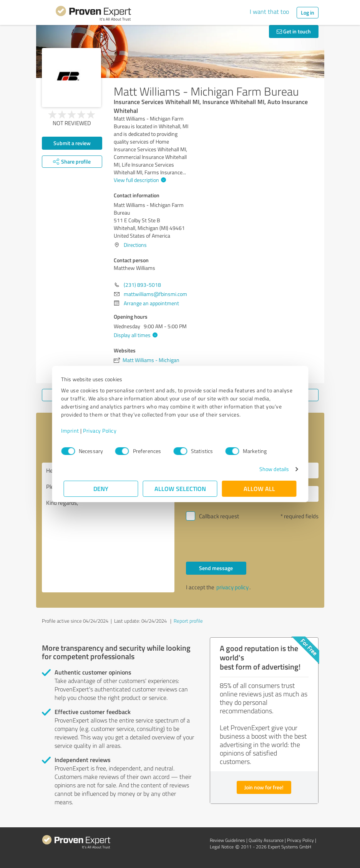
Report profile (188, 621)
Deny (101, 489)
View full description (139, 180)
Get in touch (294, 31)
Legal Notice (222, 847)
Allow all (259, 489)
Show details (271, 469)
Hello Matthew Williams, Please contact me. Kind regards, (108, 527)
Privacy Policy (102, 431)
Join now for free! (264, 787)
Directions (135, 245)
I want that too (269, 12)
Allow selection (180, 489)
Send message (216, 568)
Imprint (73, 431)
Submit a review (72, 143)
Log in (308, 12)
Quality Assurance (266, 840)
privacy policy (232, 587)
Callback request (219, 516)
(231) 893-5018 (142, 285)
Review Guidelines (227, 840)
